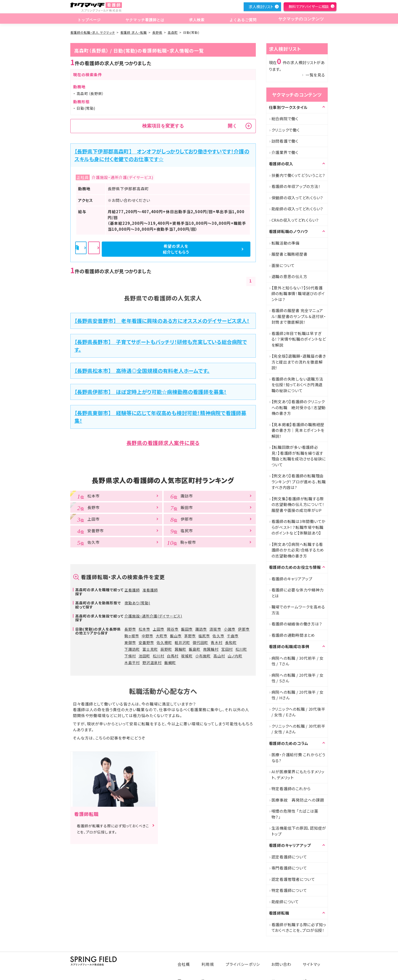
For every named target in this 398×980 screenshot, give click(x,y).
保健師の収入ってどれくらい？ (298, 198)
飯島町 (195, 649)
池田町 (144, 656)
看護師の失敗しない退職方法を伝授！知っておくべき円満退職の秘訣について (297, 385)
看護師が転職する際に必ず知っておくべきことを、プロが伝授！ (299, 927)
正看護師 (132, 590)
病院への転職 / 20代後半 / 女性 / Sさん (298, 678)
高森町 (173, 32)
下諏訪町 (132, 649)
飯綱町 (170, 663)
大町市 (162, 636)
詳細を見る (163, 249)
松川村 (159, 656)
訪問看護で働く (285, 141)
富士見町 (150, 649)
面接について (283, 265)
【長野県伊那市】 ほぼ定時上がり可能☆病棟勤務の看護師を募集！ (151, 392)
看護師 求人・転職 (133, 32)
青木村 (217, 642)
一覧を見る (315, 75)
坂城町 (187, 656)
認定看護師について (289, 857)
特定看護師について (289, 890)
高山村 (219, 656)
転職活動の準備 (286, 243)
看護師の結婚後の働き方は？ (297, 624)
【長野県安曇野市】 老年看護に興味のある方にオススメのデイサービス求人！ (162, 321)
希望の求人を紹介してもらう (222, 249)
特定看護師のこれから (291, 789)
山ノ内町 (235, 656)
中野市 (147, 636)
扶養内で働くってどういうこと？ (298, 175)
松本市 (144, 629)
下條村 (130, 656)
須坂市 (215, 629)
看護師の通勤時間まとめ (293, 635)
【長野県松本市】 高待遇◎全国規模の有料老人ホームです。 (142, 371)
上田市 (159, 629)
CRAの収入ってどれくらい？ (295, 220)
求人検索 (195, 19)
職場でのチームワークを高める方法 (298, 610)
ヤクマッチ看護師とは (144, 19)
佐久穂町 (164, 642)
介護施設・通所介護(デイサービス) (153, 616)
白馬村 (173, 656)
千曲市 (233, 636)
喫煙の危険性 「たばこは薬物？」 (295, 814)
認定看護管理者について (293, 879)
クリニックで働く (286, 130)
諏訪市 (201, 629)
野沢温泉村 (152, 663)
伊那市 (244, 629)
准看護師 (150, 590)
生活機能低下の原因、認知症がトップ (299, 831)
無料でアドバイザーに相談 (309, 6)
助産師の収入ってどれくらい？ (298, 209)
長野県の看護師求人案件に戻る (163, 443)
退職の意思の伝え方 (289, 276)
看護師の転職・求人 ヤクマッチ (93, 32)
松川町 (241, 649)
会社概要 (189, 960)
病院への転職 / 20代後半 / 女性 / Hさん (298, 695)
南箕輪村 (211, 649)
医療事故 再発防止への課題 (298, 800)
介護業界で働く (285, 152)
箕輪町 (180, 649)
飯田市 (187, 629)
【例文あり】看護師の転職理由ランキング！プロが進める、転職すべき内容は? (299, 482)
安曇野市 (146, 642)
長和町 (231, 642)
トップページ (88, 19)
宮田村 (227, 649)
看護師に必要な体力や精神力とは (298, 593)
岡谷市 (173, 629)
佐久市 (218, 636)
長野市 (130, 629)
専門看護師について (289, 868)
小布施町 (203, 656)
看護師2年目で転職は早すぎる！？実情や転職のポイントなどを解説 (299, 339)
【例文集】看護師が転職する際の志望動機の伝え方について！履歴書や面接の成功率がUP (298, 504)
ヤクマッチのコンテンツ (299, 19)
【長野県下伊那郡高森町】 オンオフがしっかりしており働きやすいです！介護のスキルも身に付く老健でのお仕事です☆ (162, 155)
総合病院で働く (285, 119)
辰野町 (166, 649)
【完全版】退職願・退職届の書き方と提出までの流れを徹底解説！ (299, 362)
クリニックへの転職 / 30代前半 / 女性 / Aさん (298, 729)
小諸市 (230, 629)
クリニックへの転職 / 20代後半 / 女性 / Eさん (298, 712)
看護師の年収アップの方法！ (296, 186)
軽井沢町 (182, 642)
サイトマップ (314, 960)
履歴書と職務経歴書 (290, 254)
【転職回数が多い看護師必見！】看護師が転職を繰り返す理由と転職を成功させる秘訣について (299, 456)
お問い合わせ (284, 960)
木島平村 (132, 663)
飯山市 (176, 636)
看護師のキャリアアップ (292, 579)
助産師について (285, 902)
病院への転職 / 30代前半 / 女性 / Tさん (298, 661)
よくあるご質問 (240, 19)
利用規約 (213, 960)
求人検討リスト (261, 7)
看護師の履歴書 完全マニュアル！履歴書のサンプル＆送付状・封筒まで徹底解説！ (299, 316)
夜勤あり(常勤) (137, 603)
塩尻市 (204, 636)
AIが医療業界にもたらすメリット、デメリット (298, 775)
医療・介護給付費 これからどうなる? (298, 758)
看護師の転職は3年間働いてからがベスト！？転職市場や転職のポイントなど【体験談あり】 (299, 527)
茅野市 (190, 636)
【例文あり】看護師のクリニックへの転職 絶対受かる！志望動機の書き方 (299, 407)
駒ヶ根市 (132, 636)
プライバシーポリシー (247, 960)
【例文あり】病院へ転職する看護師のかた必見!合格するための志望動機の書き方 (298, 550)
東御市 (130, 642)
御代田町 (200, 642)
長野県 (157, 32)
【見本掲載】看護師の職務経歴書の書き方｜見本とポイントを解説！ (298, 430)
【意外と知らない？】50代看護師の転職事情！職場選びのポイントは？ (298, 294)
